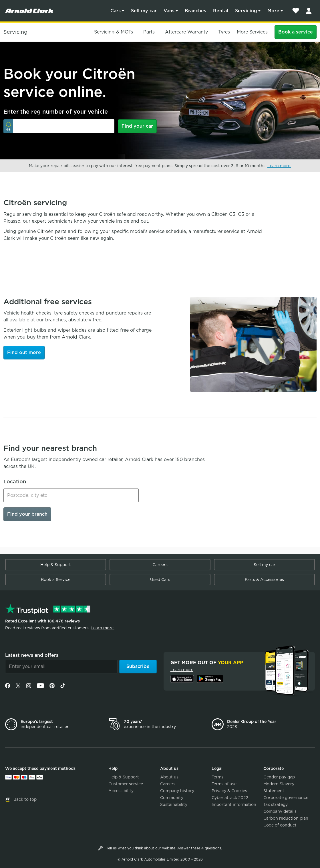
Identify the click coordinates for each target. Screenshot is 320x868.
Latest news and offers (32, 655)
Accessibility (121, 791)
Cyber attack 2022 (230, 798)
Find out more (24, 352)
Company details (280, 811)
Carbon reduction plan (286, 818)
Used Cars (160, 580)
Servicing (246, 11)
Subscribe (138, 666)
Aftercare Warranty (186, 32)
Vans (169, 11)
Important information (234, 804)
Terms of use (224, 784)
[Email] (61, 667)
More (273, 11)
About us (169, 777)
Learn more (182, 670)
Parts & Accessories (264, 580)
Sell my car (144, 11)
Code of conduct (280, 825)
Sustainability (174, 804)
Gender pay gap (279, 777)
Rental (221, 11)
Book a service (296, 32)
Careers (160, 565)
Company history (177, 791)
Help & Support (56, 565)
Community (172, 798)
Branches (195, 11)
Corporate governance (286, 798)
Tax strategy (276, 804)
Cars (116, 11)
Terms (217, 777)
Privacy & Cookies (229, 791)
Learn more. (279, 166)
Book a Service (56, 580)
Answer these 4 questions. (200, 848)
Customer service (126, 784)
